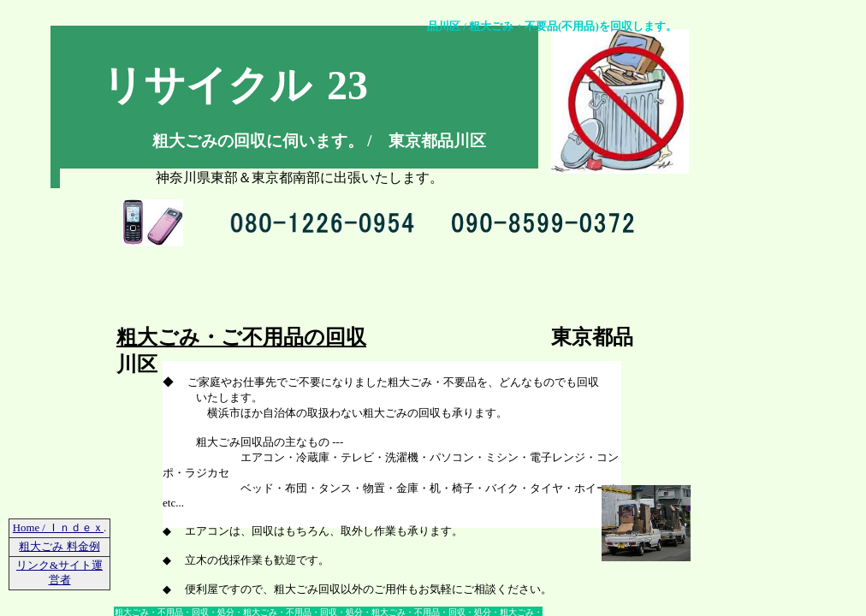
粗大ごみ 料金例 (59, 547)
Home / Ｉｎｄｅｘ (58, 528)
